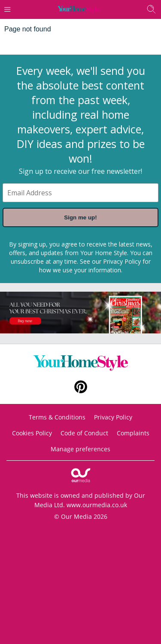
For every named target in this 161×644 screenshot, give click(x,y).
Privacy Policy (122, 261)
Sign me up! (80, 217)
